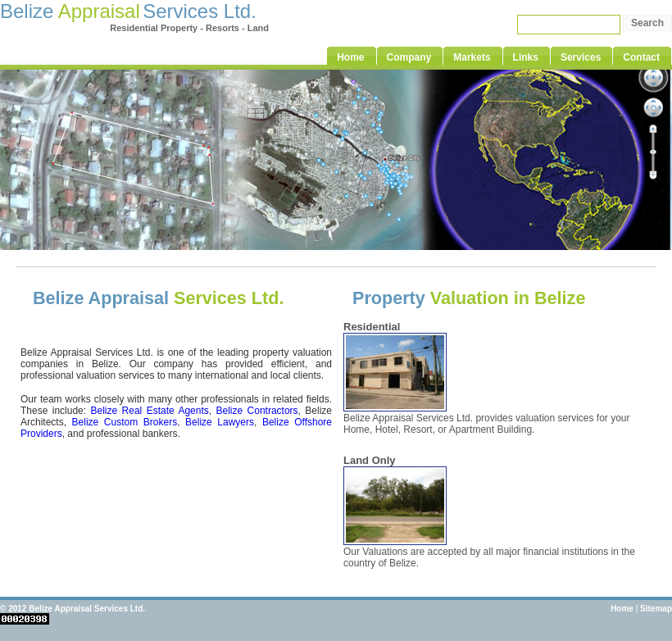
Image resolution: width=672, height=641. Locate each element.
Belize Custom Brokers (125, 422)
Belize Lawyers (220, 422)
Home (622, 609)
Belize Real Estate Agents (150, 411)
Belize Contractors (257, 411)
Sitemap (656, 609)
